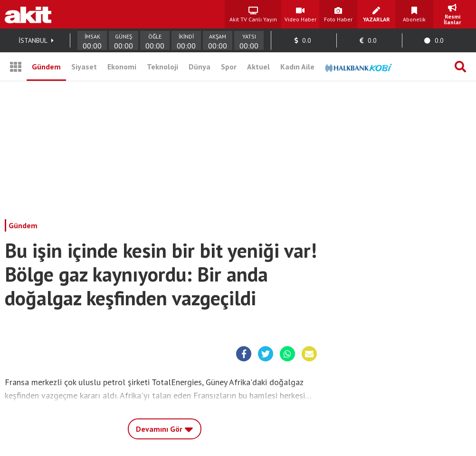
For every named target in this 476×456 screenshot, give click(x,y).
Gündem (46, 67)
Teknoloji (162, 67)
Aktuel (258, 67)
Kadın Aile (297, 67)
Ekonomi (122, 67)
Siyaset (84, 67)
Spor (229, 67)
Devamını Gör (165, 427)
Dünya (200, 67)
